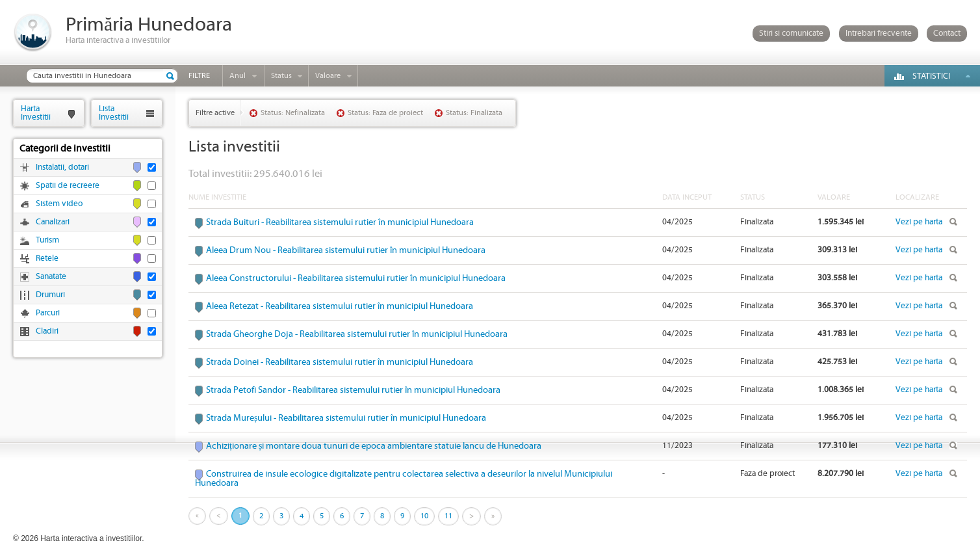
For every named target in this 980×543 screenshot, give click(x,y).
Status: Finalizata (474, 113)
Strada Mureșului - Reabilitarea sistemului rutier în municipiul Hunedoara (346, 418)
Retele (47, 258)
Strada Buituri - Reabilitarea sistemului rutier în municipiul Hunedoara (340, 222)
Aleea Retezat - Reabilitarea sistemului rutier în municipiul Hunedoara (340, 306)
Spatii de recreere (68, 186)
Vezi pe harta (919, 222)
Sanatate (51, 277)
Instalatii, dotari (62, 167)
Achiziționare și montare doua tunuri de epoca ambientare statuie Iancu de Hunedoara (374, 446)
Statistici (931, 76)
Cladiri (47, 331)
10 (424, 516)
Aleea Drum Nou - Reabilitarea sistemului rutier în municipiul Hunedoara (346, 250)
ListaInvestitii (114, 113)
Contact (947, 33)
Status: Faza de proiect (385, 113)
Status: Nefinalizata (293, 113)
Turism (47, 240)
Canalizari (53, 222)
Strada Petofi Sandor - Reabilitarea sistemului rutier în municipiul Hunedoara (353, 390)
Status (281, 76)
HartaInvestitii (36, 113)
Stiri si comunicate (791, 33)
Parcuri (48, 313)
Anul (238, 76)
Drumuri (50, 295)
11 (448, 516)
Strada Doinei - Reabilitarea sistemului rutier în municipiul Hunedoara (340, 362)
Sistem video (59, 204)
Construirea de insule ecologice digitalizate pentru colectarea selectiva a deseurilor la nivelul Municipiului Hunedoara (404, 479)
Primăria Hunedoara (149, 25)
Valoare (328, 76)
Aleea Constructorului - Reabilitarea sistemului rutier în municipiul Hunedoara (356, 278)
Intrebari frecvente (879, 33)
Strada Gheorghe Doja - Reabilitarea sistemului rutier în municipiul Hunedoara (357, 334)
